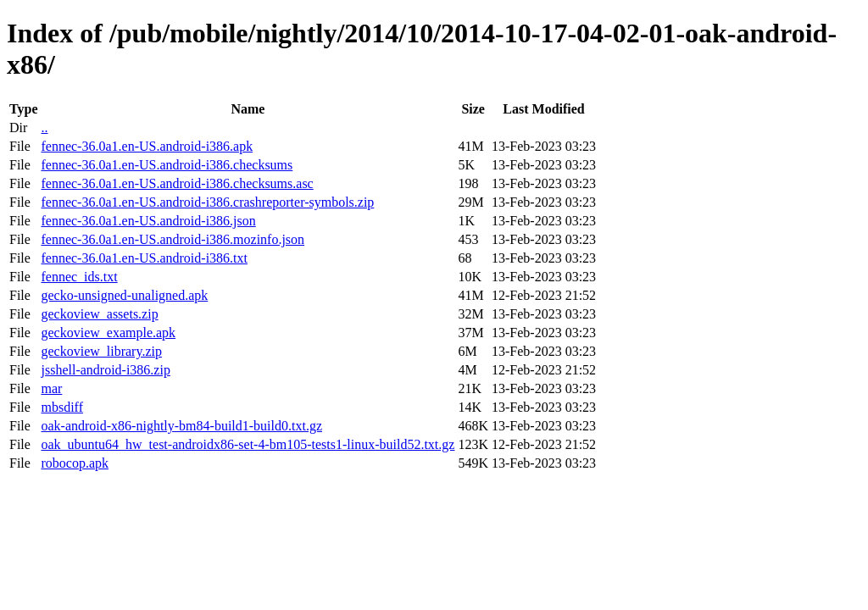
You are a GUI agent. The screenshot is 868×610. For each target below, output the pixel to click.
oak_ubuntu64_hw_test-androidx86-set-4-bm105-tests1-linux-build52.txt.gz (248, 444)
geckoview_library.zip (101, 351)
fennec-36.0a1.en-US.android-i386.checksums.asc (177, 183)
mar (51, 388)
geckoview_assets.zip (99, 314)
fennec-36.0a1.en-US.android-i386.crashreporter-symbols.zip (207, 202)
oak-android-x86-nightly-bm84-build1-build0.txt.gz (181, 426)
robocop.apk (75, 463)
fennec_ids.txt (79, 277)
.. (44, 128)
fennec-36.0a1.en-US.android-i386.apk (147, 146)
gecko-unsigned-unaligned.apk (124, 295)
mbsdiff (61, 407)
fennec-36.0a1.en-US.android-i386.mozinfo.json (172, 239)
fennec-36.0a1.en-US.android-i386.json (148, 221)
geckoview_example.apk (108, 333)
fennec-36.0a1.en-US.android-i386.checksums (167, 165)
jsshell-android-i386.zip (105, 370)
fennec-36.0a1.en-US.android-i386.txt (144, 258)
